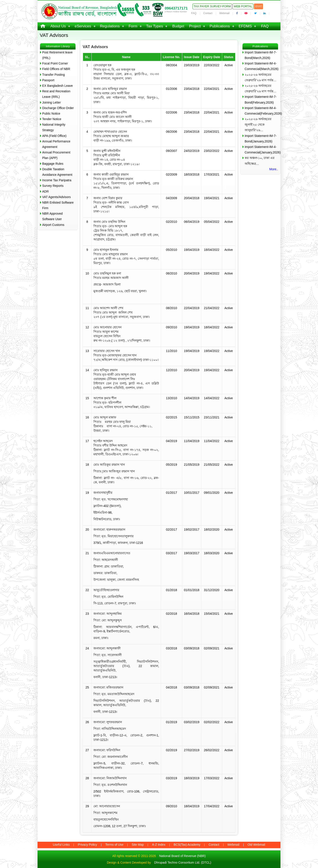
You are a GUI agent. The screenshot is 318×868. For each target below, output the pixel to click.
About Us (58, 26)
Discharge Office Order (58, 108)
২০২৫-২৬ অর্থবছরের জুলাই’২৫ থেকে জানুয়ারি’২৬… (258, 125)
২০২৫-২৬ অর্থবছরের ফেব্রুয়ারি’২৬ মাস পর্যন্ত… (261, 77)
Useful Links (61, 845)
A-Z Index (159, 845)
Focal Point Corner (55, 63)
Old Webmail (256, 845)
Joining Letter (51, 102)
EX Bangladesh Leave (58, 86)
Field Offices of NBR (56, 69)
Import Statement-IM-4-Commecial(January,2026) (261, 150)
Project (195, 26)
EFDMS (245, 26)
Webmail (224, 13)
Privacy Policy (87, 845)
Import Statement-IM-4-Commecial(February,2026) (261, 111)
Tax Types (155, 26)
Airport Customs (53, 225)
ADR (45, 191)
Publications (220, 26)
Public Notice (51, 113)
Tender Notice (52, 119)
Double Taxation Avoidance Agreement (57, 172)
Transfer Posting (53, 75)
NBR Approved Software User (52, 216)
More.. (274, 169)
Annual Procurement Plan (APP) (56, 155)
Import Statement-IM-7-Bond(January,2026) (261, 139)
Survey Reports (53, 186)
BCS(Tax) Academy (187, 845)
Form (133, 26)
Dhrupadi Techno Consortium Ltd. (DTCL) (183, 862)
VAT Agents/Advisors (56, 197)
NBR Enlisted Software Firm (58, 205)
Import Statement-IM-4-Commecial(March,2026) (261, 66)
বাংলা (258, 6)
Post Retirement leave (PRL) (57, 55)
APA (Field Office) (54, 136)
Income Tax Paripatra (57, 180)
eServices (83, 26)
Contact (208, 13)
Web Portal (243, 6)
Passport (48, 80)
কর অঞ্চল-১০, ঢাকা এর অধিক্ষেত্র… (260, 161)
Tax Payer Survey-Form (212, 6)
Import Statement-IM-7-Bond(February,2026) (261, 99)
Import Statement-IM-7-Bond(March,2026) (261, 55)
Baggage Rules (53, 164)
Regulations (110, 26)
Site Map (138, 845)
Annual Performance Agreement (56, 144)
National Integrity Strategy (54, 127)
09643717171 (176, 8)
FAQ (194, 13)
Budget (178, 26)
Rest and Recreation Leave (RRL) (56, 94)
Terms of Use (114, 845)
